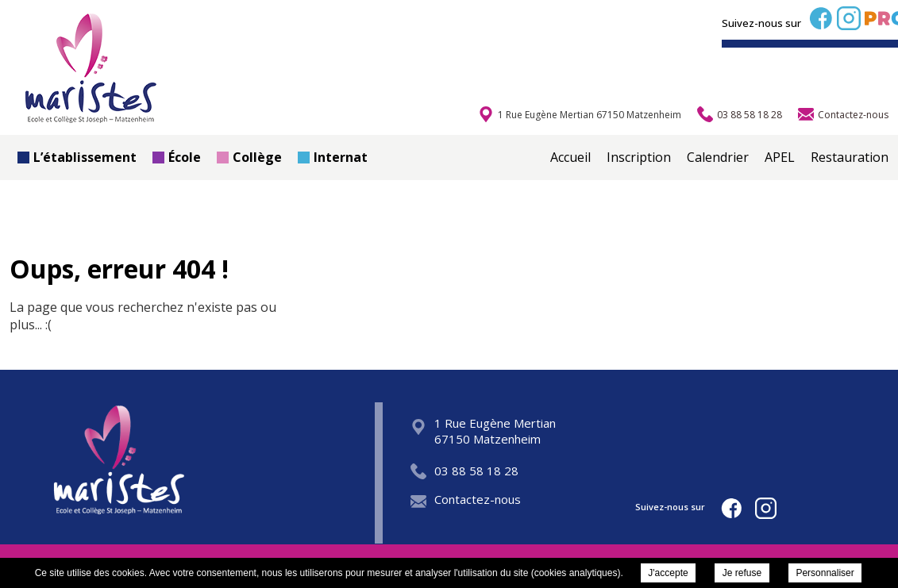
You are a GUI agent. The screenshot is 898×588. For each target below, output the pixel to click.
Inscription (639, 157)
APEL (780, 157)
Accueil (570, 157)
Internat (333, 157)
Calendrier (718, 157)
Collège (249, 157)
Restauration (850, 157)
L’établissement (77, 157)
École (177, 157)
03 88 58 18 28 (464, 471)
